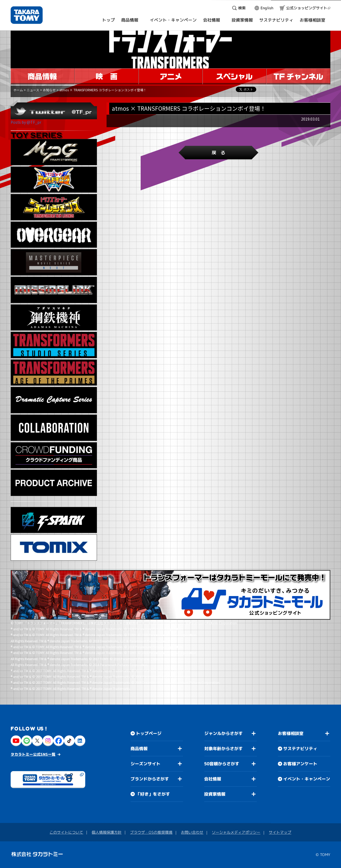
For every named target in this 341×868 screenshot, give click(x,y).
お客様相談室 (291, 733)
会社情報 (213, 779)
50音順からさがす (222, 764)
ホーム (18, 90)
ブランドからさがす (150, 779)
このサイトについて (66, 832)
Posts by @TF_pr (26, 122)
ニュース (33, 90)
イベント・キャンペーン (307, 779)
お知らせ (49, 90)
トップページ (149, 733)
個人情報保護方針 (107, 832)
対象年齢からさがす (224, 749)
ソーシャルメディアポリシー (236, 832)
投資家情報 (215, 794)
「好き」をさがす (153, 794)
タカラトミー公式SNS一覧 (33, 754)
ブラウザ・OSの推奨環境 (151, 832)
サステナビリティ (300, 749)
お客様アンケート (300, 764)
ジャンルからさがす (224, 733)
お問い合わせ (192, 832)
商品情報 (139, 749)
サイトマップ (280, 832)
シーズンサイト (145, 764)
